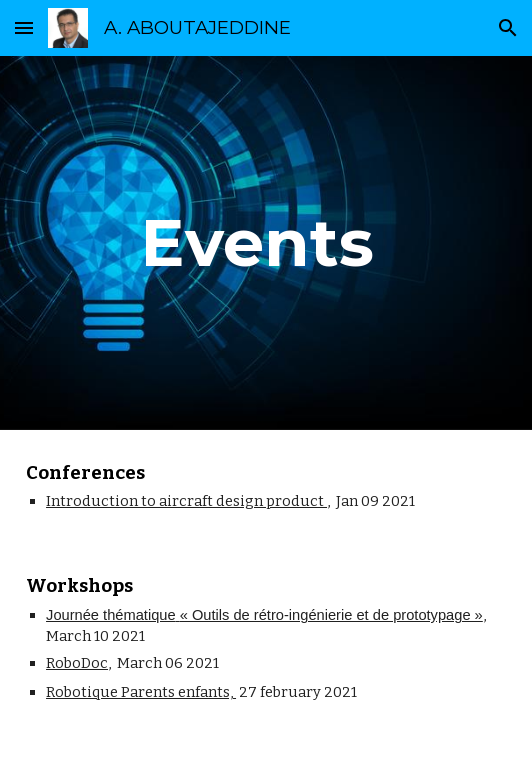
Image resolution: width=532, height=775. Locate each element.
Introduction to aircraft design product (186, 501)
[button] (24, 27)
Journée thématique (111, 615)
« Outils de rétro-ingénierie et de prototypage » (331, 615)
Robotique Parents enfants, (141, 692)
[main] (266, 242)
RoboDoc (77, 663)
